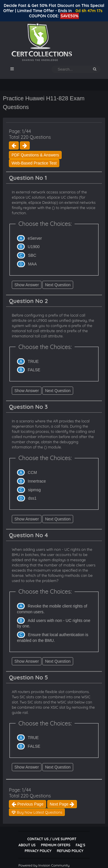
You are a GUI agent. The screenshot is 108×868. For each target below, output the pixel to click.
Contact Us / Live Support (52, 839)
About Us (27, 845)
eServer (35, 238)
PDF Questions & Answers (35, 155)
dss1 (32, 498)
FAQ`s (80, 845)
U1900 (34, 247)
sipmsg (34, 490)
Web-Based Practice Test (34, 163)
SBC (32, 255)
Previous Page (28, 804)
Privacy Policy (38, 851)
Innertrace (37, 481)
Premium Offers (56, 845)
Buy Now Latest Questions (37, 812)
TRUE (33, 361)
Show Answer (27, 285)
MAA (32, 264)
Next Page (62, 804)
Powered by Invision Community (44, 865)
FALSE (34, 370)
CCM (32, 472)
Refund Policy (70, 851)
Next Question (58, 285)
